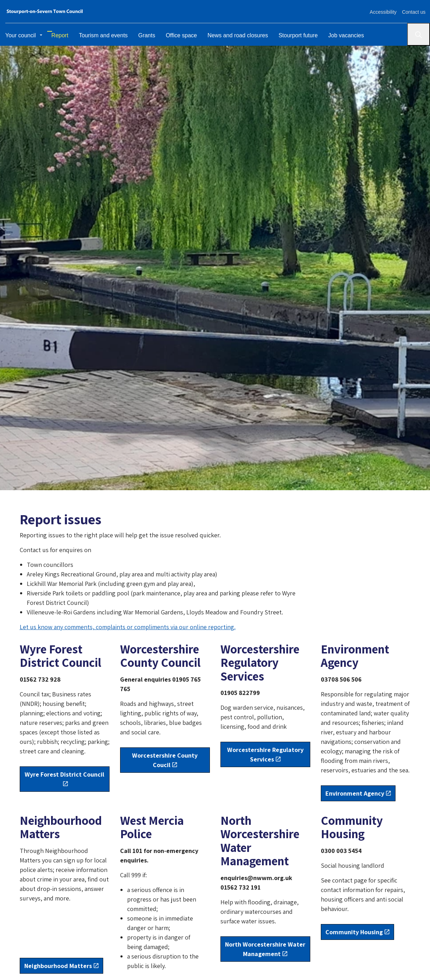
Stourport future (295, 34)
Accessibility (381, 11)
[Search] (419, 34)
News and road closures (235, 34)
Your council (21, 34)
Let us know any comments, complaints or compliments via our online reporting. (128, 627)
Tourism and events (100, 34)
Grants (143, 34)
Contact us (413, 11)
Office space (178, 34)
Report (57, 34)
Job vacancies (343, 34)
